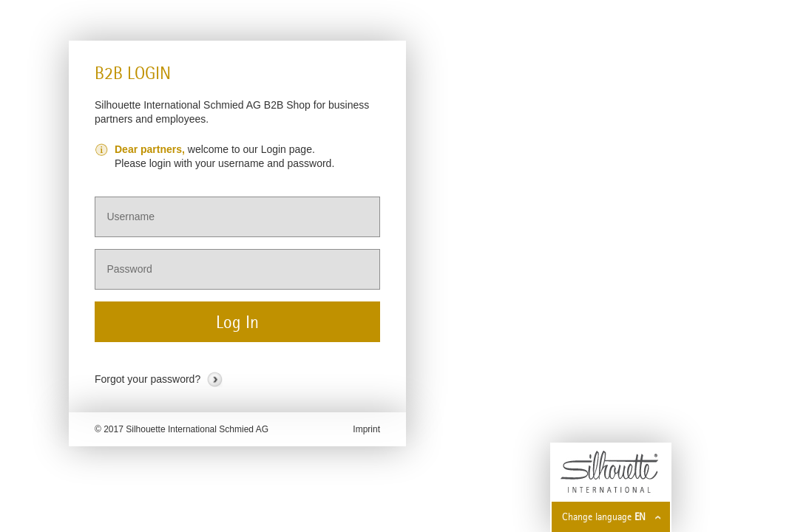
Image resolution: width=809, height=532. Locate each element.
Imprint (366, 429)
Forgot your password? (148, 379)
